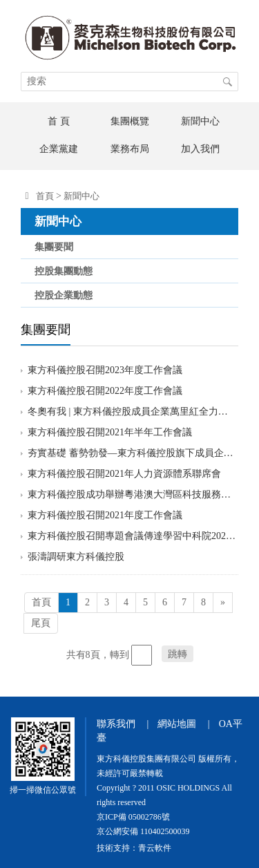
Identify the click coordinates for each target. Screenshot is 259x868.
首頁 (45, 196)
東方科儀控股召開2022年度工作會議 (105, 391)
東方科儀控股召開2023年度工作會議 (105, 370)
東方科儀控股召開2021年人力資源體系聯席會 (124, 474)
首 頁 (59, 121)
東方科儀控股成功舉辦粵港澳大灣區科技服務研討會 (132, 494)
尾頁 (41, 623)
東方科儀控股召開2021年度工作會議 (105, 515)
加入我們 (200, 149)
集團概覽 (130, 121)
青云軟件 (155, 848)
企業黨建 (59, 149)
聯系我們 (116, 724)
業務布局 (130, 149)
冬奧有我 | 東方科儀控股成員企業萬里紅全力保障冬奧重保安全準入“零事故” (132, 412)
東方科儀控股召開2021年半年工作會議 (110, 432)
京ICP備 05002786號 (133, 817)
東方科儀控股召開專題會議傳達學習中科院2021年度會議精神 (132, 536)
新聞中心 (200, 121)
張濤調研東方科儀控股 (76, 557)
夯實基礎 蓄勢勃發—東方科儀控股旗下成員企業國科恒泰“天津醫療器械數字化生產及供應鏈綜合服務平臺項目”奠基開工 (132, 453)
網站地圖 (177, 724)
